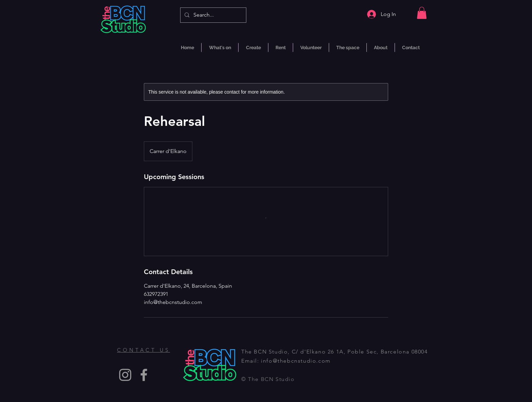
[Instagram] (125, 375)
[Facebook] (144, 375)
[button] (422, 13)
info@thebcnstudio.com (296, 361)
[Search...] (213, 15)
